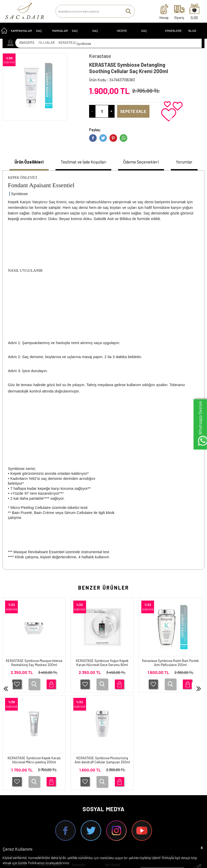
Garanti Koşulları (50, 775)
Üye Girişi (111, 782)
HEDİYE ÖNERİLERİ (124, 35)
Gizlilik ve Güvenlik (51, 813)
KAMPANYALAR (22, 33)
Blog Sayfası (194, 35)
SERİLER (11, 782)
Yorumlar (188, 162)
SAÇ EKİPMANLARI (150, 35)
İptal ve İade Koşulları (47, 805)
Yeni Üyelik (112, 775)
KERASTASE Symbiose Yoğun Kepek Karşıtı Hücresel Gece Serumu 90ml (34, 667)
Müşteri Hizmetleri (84, 796)
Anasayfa (78, 775)
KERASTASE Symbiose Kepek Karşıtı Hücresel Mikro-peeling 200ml (170, 667)
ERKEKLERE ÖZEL (174, 35)
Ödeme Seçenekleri (145, 162)
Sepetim (78, 803)
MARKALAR (60, 33)
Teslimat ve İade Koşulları (83, 162)
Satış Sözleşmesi (51, 796)
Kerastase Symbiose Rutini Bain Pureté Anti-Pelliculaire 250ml (102, 664)
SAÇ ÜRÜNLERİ (16, 775)
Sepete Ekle (136, 111)
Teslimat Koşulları (51, 782)
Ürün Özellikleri (26, 162)
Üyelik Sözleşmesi (51, 789)
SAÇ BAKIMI (41, 35)
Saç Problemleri (102, 35)
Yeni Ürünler (80, 789)
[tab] (26, 163)
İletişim (77, 782)
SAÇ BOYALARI (79, 35)
